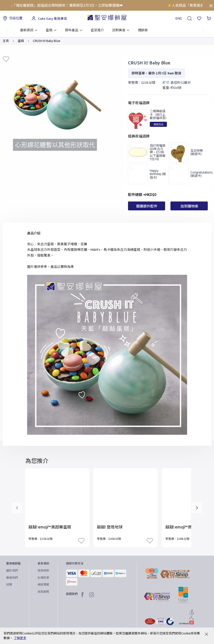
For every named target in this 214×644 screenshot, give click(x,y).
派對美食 (121, 30)
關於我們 (12, 570)
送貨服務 (43, 592)
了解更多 (20, 638)
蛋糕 (52, 30)
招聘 (9, 584)
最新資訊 (29, 30)
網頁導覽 (43, 584)
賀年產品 (74, 30)
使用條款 (43, 570)
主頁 (6, 41)
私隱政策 (43, 578)
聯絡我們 (12, 578)
